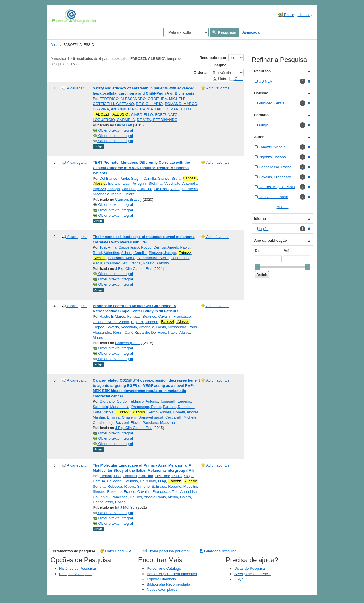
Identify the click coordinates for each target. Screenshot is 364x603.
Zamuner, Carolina (137, 189)
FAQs (239, 579)
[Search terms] (107, 32)
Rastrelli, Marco (112, 316)
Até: (287, 251)
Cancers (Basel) (128, 199)
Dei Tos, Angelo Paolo (172, 247)
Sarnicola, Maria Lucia (111, 407)
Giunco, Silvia (169, 178)
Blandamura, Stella (153, 258)
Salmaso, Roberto (166, 486)
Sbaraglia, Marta (122, 258)
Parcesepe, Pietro (146, 407)
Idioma (305, 15)
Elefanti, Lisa (119, 183)
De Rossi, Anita (167, 189)
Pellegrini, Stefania (147, 183)
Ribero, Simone (137, 486)
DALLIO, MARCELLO (173, 109)
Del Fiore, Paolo (164, 332)
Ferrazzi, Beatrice (142, 316)
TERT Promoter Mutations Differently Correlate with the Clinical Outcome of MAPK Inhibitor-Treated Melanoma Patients (141, 168)
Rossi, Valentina (106, 253)
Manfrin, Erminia (106, 417)
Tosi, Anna (108, 247)
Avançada (251, 32)
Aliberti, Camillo (134, 253)
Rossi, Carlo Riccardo (131, 332)
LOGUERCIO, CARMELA (114, 120)
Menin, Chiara (123, 194)
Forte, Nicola (103, 412)
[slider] (258, 267)
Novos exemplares (162, 589)
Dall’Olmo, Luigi (153, 481)
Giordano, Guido (113, 401)
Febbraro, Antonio (143, 401)
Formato (261, 115)
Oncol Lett (124, 125)
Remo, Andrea (159, 412)
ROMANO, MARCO (181, 104)
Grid (236, 79)
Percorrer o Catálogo (164, 568)
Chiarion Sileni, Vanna (111, 322)
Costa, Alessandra (171, 327)
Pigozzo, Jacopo (106, 189)
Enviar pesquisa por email (167, 551)
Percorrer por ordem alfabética (172, 574)
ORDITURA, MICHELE (167, 99)
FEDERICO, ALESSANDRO (123, 99)
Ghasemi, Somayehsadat (142, 417)
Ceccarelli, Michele (181, 417)
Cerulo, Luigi (103, 423)
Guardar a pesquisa (218, 551)
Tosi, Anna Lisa (184, 492)
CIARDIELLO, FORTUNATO (154, 115)
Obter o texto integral (113, 130)
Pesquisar (225, 32)
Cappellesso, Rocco (135, 247)
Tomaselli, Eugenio (176, 401)
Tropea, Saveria (106, 327)
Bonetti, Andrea (186, 412)
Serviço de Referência (253, 574)
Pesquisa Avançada (75, 574)
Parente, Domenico (178, 407)
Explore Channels (161, 579)
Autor (55, 45)
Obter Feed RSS (116, 551)
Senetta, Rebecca (107, 486)
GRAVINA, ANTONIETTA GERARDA (123, 109)
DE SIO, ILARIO (149, 104)
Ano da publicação (270, 240)
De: (258, 251)
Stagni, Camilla (143, 178)
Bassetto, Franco (121, 492)
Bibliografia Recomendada (168, 584)
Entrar (286, 15)
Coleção (261, 93)
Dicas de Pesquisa (250, 568)
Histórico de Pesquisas (78, 568)
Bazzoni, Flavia (128, 423)
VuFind (61, 16)
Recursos (262, 71)
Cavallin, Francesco (174, 316)
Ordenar (201, 72)
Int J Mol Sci (125, 507)
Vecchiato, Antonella (181, 183)
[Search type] (187, 32)
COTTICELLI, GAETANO (113, 104)
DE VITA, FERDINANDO (157, 120)
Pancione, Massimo (159, 423)
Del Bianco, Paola (114, 178)
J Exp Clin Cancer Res (134, 269)
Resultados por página (213, 61)
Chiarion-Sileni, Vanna (122, 263)
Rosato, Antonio (156, 263)
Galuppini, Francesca (110, 497)
